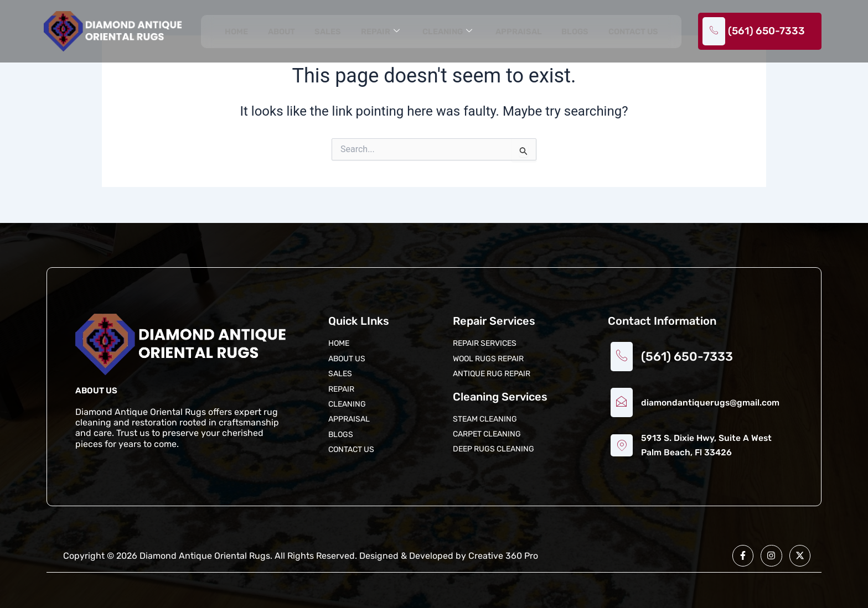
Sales (327, 32)
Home (237, 32)
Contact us (633, 32)
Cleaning (446, 32)
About (281, 32)
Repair (379, 32)
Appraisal (518, 32)
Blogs (574, 32)
